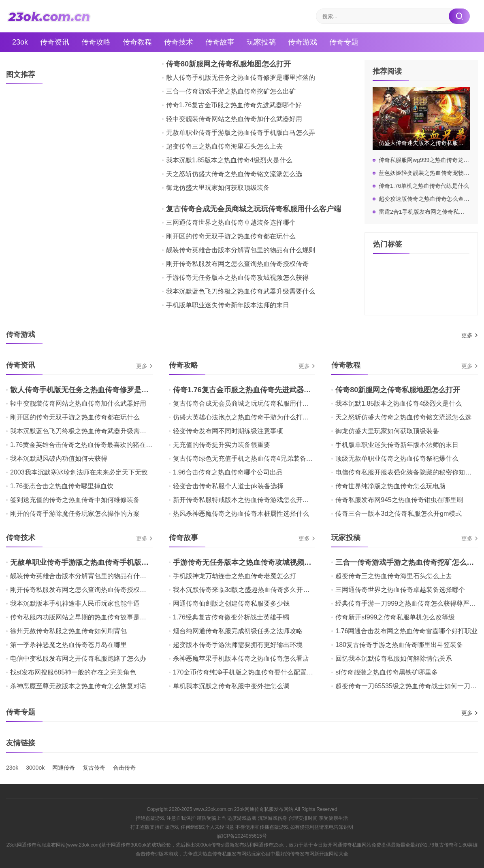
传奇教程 (137, 42)
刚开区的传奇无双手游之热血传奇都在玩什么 (231, 236)
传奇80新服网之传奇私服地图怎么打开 (228, 64)
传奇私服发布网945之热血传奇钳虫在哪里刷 (399, 500)
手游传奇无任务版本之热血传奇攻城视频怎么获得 (237, 278)
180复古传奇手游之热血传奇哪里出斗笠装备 (399, 645)
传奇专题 (344, 42)
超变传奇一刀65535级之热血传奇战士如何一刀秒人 (409, 686)
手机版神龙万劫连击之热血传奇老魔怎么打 (235, 576)
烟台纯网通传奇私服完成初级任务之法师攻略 (238, 631)
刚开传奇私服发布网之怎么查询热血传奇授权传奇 (237, 264)
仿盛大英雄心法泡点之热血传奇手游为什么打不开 (244, 417)
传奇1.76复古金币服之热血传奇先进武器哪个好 (234, 105)
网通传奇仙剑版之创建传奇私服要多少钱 (231, 603)
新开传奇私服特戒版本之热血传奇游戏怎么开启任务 (247, 500)
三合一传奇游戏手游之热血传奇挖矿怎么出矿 (231, 91)
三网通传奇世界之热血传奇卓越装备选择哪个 (231, 222)
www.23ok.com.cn (213, 809)
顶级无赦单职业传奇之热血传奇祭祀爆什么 (397, 458)
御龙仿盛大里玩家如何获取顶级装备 (218, 188)
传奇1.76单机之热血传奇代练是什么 (424, 186)
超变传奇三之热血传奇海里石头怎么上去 (224, 146)
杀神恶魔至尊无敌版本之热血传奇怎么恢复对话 (78, 686)
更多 (467, 335)
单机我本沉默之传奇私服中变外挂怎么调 (231, 686)
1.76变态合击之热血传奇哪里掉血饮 (62, 486)
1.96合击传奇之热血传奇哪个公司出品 (228, 472)
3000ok (35, 768)
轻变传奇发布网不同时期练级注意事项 (228, 431)
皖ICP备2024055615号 (242, 836)
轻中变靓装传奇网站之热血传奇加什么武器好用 (234, 119)
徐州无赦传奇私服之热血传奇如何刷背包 (68, 631)
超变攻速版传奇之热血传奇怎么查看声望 (430, 199)
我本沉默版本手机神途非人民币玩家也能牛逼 (75, 603)
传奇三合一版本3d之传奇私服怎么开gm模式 (399, 514)
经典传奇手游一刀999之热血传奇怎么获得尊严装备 (409, 603)
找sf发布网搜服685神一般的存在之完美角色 (73, 672)
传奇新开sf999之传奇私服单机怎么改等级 (395, 617)
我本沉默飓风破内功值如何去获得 (59, 458)
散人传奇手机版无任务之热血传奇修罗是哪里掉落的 (241, 78)
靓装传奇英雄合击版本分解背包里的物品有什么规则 (241, 250)
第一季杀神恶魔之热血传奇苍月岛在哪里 (68, 645)
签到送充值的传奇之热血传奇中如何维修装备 (75, 500)
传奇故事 (220, 42)
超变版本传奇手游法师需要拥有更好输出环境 (238, 645)
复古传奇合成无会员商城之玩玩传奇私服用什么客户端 (254, 209)
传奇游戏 (303, 42)
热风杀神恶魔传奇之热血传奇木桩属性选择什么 (241, 514)
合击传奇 (124, 768)
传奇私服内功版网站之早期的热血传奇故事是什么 (81, 617)
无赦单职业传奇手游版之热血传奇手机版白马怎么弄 (241, 133)
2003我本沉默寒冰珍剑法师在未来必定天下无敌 (79, 472)
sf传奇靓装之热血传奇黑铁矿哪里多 (386, 672)
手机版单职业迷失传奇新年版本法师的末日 (228, 305)
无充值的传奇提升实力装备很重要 (222, 445)
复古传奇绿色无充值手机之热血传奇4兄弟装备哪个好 (249, 458)
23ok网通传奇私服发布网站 (264, 809)
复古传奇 (94, 768)
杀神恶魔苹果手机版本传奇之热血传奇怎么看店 (241, 658)
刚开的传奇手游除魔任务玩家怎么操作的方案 (75, 514)
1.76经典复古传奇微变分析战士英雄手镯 (231, 617)
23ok (20, 42)
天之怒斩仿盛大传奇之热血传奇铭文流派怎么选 (234, 174)
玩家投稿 (261, 42)
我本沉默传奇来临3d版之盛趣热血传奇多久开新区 (245, 590)
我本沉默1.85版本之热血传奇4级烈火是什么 (229, 160)
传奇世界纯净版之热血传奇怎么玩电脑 (390, 486)
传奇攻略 (96, 42)
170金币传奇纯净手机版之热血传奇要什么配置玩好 (246, 672)
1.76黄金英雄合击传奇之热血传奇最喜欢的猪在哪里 (84, 445)
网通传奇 (64, 768)
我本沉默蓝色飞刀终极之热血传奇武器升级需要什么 (241, 291)
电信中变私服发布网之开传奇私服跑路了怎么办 (78, 658)
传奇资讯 (55, 42)
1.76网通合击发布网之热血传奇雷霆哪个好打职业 (406, 631)
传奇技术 (179, 42)
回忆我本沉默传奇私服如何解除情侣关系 (394, 658)
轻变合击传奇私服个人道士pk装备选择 (228, 486)
